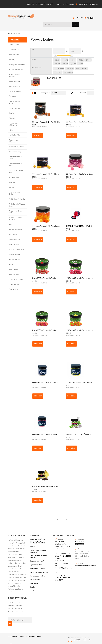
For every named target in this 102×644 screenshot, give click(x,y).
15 (89, 86)
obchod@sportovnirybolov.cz (84, 558)
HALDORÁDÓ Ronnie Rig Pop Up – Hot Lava (48, 267)
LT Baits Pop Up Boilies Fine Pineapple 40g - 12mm (83, 371)
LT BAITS (58, 65)
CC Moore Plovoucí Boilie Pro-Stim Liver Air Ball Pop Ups (52, 111)
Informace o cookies (38, 569)
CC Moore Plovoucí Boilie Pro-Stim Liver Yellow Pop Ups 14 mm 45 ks (56, 163)
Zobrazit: (83, 86)
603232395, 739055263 (88, 4)
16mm (89, 53)
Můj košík (89, 18)
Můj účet (78, 18)
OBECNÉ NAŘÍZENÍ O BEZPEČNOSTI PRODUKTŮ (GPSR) (39, 534)
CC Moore (59, 61)
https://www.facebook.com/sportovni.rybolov (25, 629)
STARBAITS (68, 65)
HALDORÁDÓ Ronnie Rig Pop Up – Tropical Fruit (83, 319)
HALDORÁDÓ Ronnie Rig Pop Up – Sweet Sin (48, 319)
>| (71, 512)
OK (10, 617)
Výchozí (55, 86)
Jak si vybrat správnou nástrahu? (38, 544)
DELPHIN (70, 61)
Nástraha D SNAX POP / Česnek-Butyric (80, 423)
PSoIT (70, 635)
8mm (81, 57)
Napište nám (35, 573)
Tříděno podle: (44, 86)
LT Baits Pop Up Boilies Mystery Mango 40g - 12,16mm (51, 423)
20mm (65, 57)
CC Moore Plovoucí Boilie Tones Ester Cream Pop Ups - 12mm (53, 215)
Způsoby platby (36, 558)
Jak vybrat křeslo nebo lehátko (39, 549)
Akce (32, 584)
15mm (81, 53)
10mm (57, 53)
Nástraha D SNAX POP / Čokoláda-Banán (46, 475)
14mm (73, 53)
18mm (57, 57)
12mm (65, 53)
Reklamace (34, 576)
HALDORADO (82, 61)
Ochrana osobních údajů (39, 565)
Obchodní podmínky (38, 561)
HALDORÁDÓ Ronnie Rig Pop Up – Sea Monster (82, 267)
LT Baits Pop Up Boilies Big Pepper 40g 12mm (48, 371)
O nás (33, 539)
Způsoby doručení (37, 554)
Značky (33, 580)
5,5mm (73, 57)
